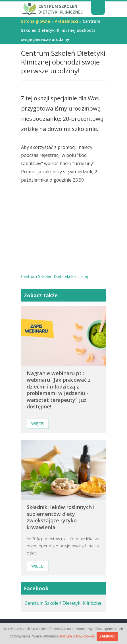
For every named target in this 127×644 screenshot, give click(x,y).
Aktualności (66, 21)
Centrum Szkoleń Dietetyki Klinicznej (64, 603)
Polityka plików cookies (77, 636)
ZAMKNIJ (107, 636)
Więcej (38, 424)
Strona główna (36, 21)
